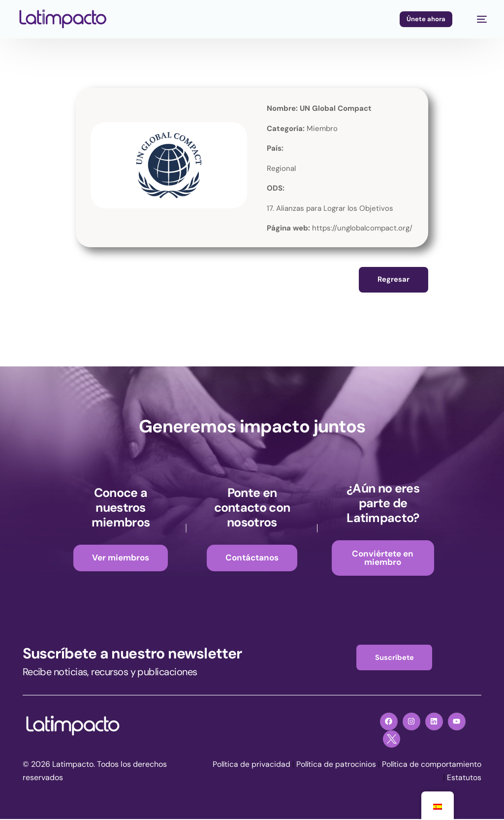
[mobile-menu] (477, 19)
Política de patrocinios (397, 766)
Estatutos (464, 779)
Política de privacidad (312, 766)
